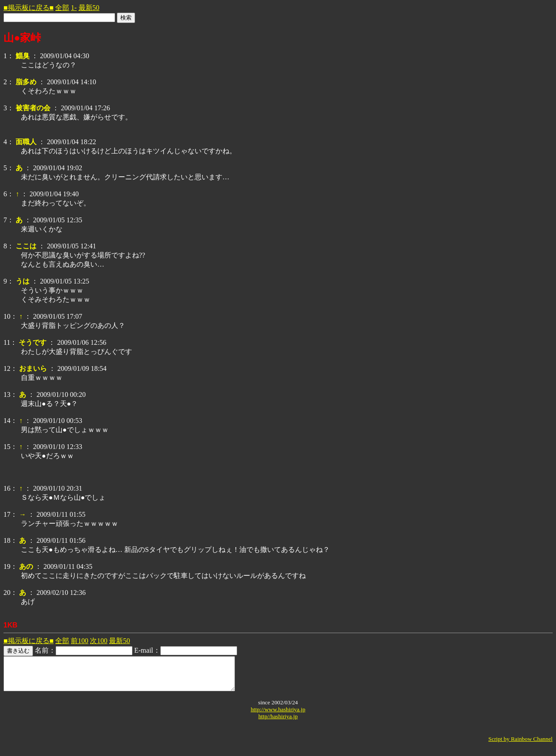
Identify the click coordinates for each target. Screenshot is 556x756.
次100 (99, 641)
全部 (62, 8)
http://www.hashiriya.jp (278, 716)
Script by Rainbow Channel (520, 745)
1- (74, 8)
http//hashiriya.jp (278, 723)
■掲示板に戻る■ (28, 8)
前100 (79, 641)
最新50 (89, 8)
